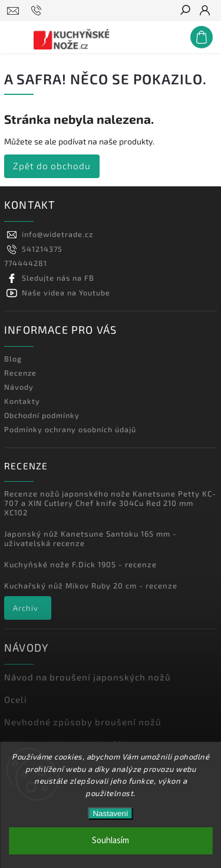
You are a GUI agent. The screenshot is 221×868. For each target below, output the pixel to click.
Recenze (20, 373)
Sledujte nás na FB (58, 278)
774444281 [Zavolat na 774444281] (26, 263)
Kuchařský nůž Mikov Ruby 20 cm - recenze (91, 586)
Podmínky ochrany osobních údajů (70, 429)
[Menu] (14, 35)
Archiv (26, 608)
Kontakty (22, 401)
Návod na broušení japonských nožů (88, 677)
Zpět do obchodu (52, 166)
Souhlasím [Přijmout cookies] (111, 841)
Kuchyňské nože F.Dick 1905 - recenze (80, 564)
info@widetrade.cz (57, 234)
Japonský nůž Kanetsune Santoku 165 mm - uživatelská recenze (90, 538)
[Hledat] (184, 11)
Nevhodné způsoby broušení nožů (83, 722)
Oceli (16, 699)
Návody (19, 387)
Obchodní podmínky (42, 415)
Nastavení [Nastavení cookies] (110, 813)
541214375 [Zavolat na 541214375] (42, 249)
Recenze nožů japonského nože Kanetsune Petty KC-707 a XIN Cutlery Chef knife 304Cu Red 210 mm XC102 (110, 503)
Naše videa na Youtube (66, 292)
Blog (13, 359)
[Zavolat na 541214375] (38, 11)
